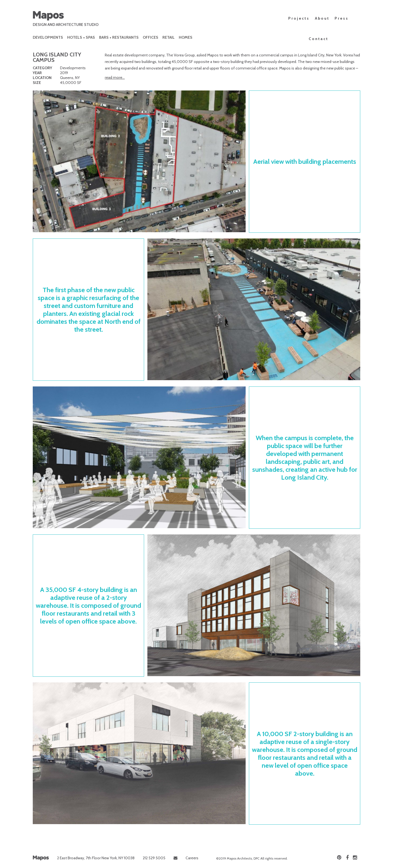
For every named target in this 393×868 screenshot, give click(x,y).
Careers (192, 858)
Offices (151, 37)
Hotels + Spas (81, 37)
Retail (169, 37)
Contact (318, 39)
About (322, 18)
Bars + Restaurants (119, 37)
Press (342, 18)
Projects (299, 18)
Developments (48, 37)
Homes (186, 37)
